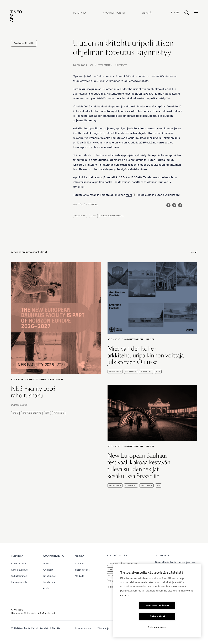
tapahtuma (115, 372)
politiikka (80, 216)
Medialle (80, 576)
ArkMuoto (114, 569)
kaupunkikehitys (32, 413)
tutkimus (59, 413)
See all (193, 252)
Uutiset (121, 65)
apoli (93, 216)
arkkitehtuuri (132, 569)
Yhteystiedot (82, 570)
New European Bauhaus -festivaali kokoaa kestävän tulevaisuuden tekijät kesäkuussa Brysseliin (139, 466)
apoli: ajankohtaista (112, 216)
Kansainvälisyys (20, 570)
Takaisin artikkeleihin (24, 43)
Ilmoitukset (56, 379)
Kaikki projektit (19, 582)
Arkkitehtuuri (18, 564)
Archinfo (80, 564)
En (177, 13)
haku (15, 413)
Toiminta (80, 13)
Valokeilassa (130, 564)
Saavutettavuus (83, 628)
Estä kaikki (177, 616)
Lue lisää (125, 606)
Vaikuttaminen (101, 65)
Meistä (147, 13)
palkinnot (131, 372)
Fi (171, 13)
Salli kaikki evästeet (137, 616)
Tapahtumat (50, 582)
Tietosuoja (103, 628)
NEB (47, 413)
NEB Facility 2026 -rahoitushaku (34, 392)
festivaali (131, 485)
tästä (129, 195)
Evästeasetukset (157, 627)
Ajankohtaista (114, 13)
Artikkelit (48, 570)
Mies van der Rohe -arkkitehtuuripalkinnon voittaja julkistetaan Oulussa (146, 355)
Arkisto (47, 588)
